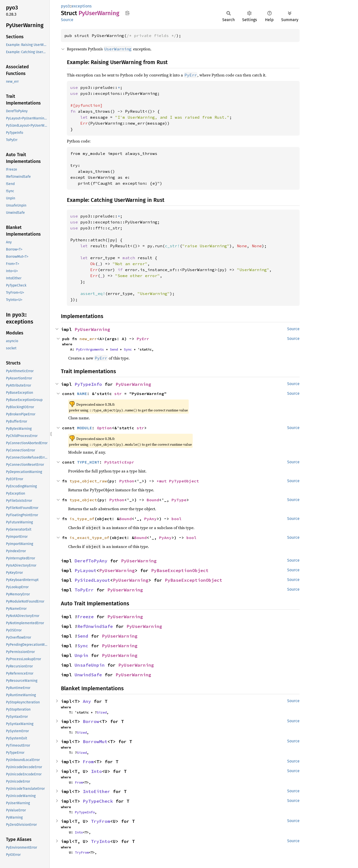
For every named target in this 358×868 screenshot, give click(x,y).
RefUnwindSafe (95, 626)
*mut (163, 481)
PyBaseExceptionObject (180, 570)
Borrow (91, 721)
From (88, 762)
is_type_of (82, 519)
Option (104, 428)
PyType (179, 500)
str (118, 394)
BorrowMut (95, 741)
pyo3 (65, 6)
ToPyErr (84, 590)
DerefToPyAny (91, 561)
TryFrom (101, 821)
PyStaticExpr (119, 462)
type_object (83, 500)
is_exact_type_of (89, 538)
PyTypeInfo (88, 384)
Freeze (86, 617)
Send (114, 349)
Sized (102, 712)
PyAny (150, 519)
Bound (153, 500)
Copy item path (127, 13)
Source (67, 20)
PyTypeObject (184, 481)
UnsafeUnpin (90, 665)
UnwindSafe (88, 675)
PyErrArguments (90, 349)
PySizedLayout (92, 580)
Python (127, 481)
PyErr (143, 339)
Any (87, 701)
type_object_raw (88, 481)
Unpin (81, 655)
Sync (128, 349)
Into (96, 771)
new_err (88, 339)
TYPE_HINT (88, 462)
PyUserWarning (92, 329)
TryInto (101, 841)
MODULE (85, 428)
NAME (82, 394)
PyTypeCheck (98, 801)
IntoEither (96, 791)
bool (177, 519)
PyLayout (86, 570)
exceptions (82, 6)
